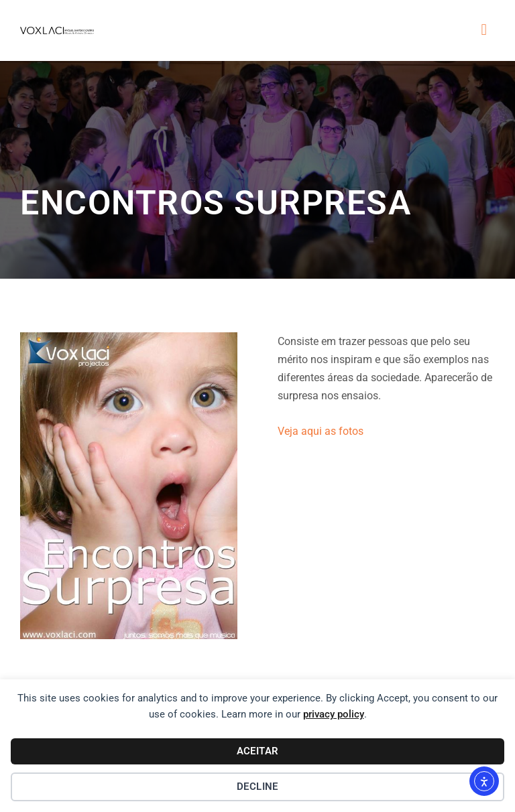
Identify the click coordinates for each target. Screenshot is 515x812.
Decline (257, 787)
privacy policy (334, 714)
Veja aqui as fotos (321, 431)
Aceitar (258, 751)
